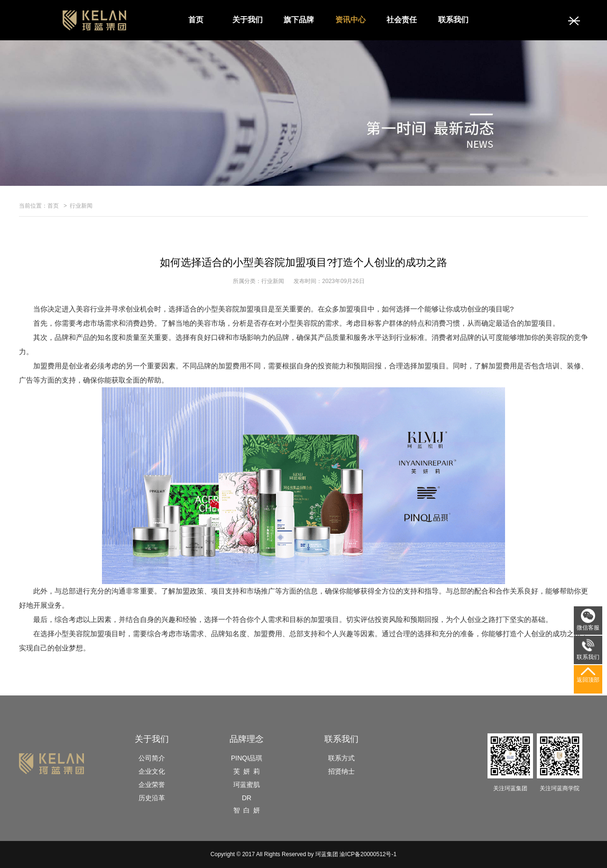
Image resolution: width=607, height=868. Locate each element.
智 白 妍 (247, 810)
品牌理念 (247, 739)
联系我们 (453, 20)
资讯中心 (350, 20)
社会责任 (402, 20)
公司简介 (152, 758)
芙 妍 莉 (247, 771)
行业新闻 (81, 206)
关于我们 (248, 20)
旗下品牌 (299, 20)
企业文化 (152, 771)
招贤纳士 (341, 771)
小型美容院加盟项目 (87, 634)
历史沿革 (152, 798)
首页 (196, 20)
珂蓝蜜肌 (247, 785)
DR (247, 798)
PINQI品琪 (247, 758)
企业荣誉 (152, 785)
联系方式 (341, 758)
